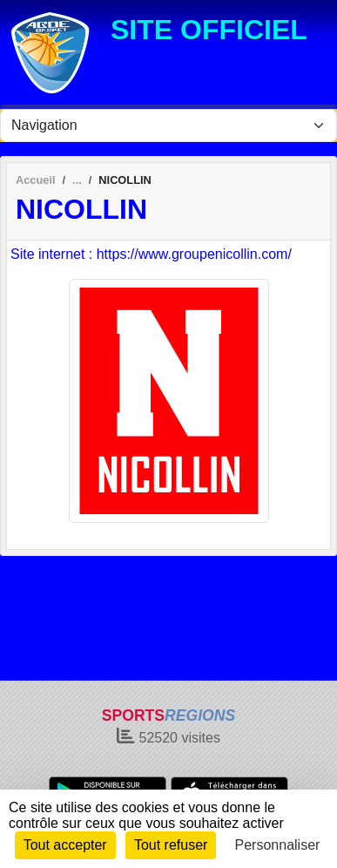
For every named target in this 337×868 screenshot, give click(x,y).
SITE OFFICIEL (209, 30)
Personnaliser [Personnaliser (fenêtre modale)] (278, 845)
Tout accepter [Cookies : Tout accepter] (65, 845)
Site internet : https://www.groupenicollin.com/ (151, 254)
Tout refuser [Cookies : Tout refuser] (171, 845)
